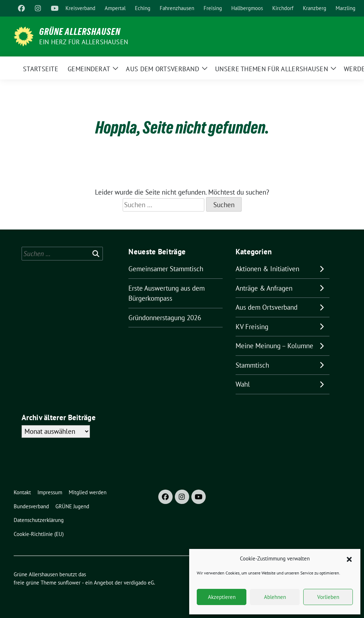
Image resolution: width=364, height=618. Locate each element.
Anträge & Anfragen (264, 288)
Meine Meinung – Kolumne (274, 346)
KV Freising (252, 327)
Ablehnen (275, 597)
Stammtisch (252, 365)
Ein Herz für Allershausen (84, 42)
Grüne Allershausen (80, 32)
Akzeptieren (222, 597)
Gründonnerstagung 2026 (165, 318)
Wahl (243, 384)
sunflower (69, 583)
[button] (349, 559)
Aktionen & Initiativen (267, 269)
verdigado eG (139, 583)
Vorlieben (328, 597)
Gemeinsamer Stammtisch (166, 269)
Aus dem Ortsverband (267, 307)
